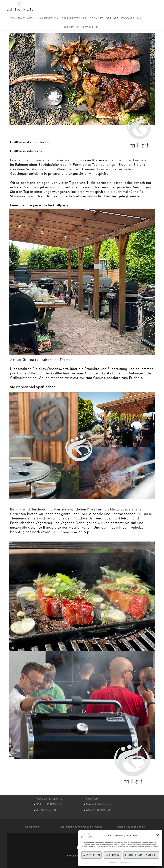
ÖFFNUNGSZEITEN (47, 810)
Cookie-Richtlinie (113, 863)
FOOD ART (128, 18)
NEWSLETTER (90, 27)
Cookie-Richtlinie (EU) (98, 810)
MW (140, 18)
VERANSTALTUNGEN (21, 18)
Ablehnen (113, 855)
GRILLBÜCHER (70, 27)
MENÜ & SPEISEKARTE (49, 798)
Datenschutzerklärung (125, 863)
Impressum (92, 798)
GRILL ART (112, 18)
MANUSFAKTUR (46, 18)
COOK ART (96, 18)
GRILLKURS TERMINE (74, 18)
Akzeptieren (91, 855)
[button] (158, 835)
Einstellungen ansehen (141, 855)
